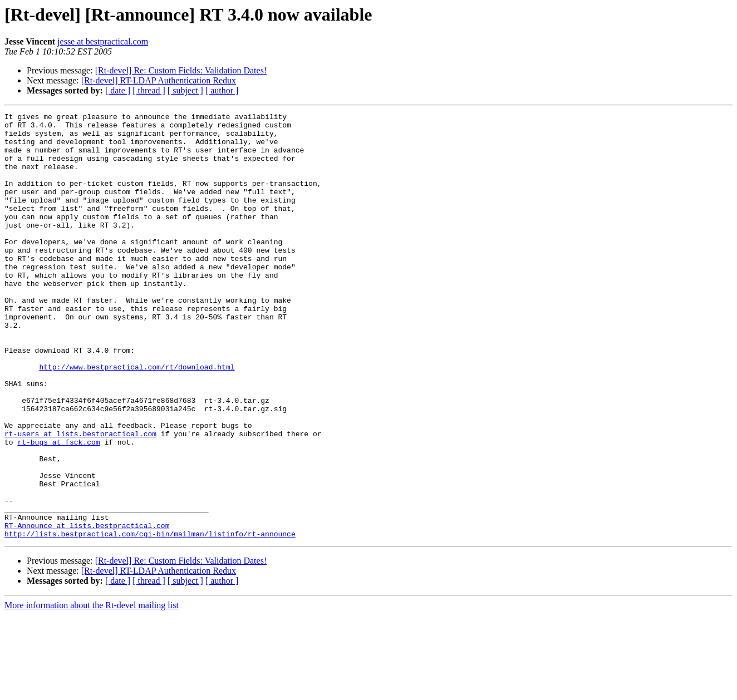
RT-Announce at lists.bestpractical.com (87, 609)
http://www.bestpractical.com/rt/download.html (137, 418)
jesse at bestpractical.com (103, 41)
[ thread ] (149, 90)
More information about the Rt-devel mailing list (92, 690)
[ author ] (222, 90)
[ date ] (118, 90)
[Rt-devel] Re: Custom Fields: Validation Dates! (181, 70)
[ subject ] (185, 90)
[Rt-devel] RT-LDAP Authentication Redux (159, 80)
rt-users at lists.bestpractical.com (80, 499)
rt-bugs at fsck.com (58, 509)
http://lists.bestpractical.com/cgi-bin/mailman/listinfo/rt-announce (150, 619)
